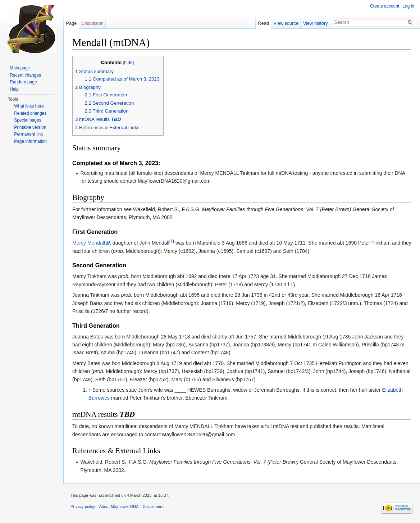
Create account (385, 6)
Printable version (30, 127)
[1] (172, 241)
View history (316, 23)
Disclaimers (153, 506)
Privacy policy (83, 506)
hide (128, 63)
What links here (29, 106)
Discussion (92, 23)
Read (263, 23)
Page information (30, 141)
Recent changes (25, 75)
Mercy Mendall (89, 243)
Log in (408, 6)
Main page (20, 68)
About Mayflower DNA (119, 506)
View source (286, 23)
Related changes (30, 113)
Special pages (28, 120)
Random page (23, 82)
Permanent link (28, 134)
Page (71, 23)
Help (14, 89)
